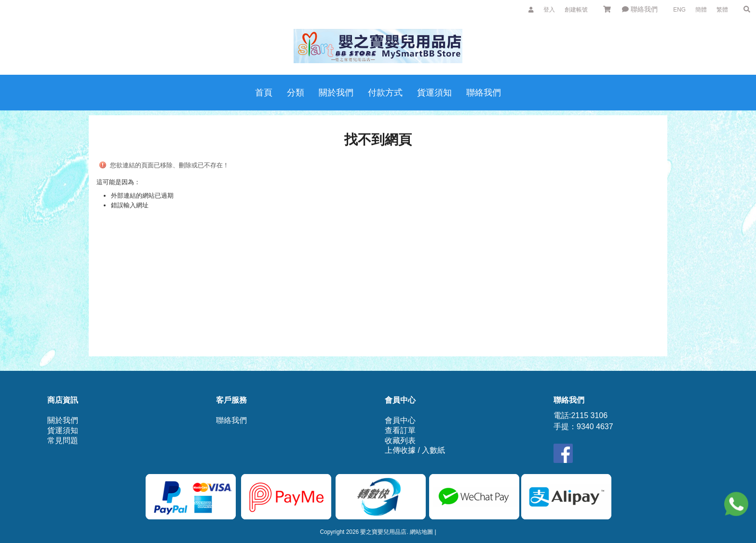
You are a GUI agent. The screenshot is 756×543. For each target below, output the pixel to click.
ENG (679, 10)
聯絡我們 (640, 9)
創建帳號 (576, 10)
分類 (296, 93)
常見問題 (63, 441)
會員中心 (400, 420)
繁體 (722, 10)
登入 (549, 10)
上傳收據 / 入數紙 (415, 450)
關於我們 (63, 420)
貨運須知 (63, 430)
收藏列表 (400, 441)
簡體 (701, 10)
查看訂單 (400, 430)
